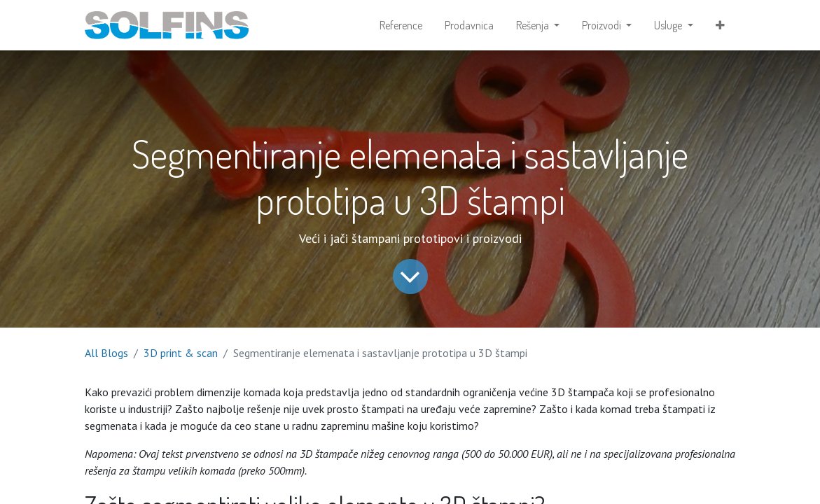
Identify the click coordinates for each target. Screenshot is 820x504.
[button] (720, 25)
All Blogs (106, 353)
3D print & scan (181, 353)
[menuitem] (401, 25)
